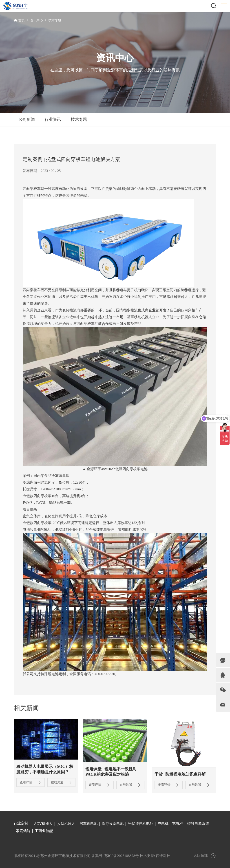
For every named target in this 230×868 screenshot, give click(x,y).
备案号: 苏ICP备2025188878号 (115, 856)
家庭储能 (23, 831)
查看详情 (30, 782)
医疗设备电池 (113, 824)
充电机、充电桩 (170, 824)
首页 (22, 20)
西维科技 (163, 856)
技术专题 (55, 20)
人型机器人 (66, 824)
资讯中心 (37, 20)
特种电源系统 (198, 824)
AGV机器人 (43, 824)
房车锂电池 (88, 824)
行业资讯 (53, 119)
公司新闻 (27, 119)
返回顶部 (205, 856)
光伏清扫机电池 (141, 824)
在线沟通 (61, 782)
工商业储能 (44, 831)
